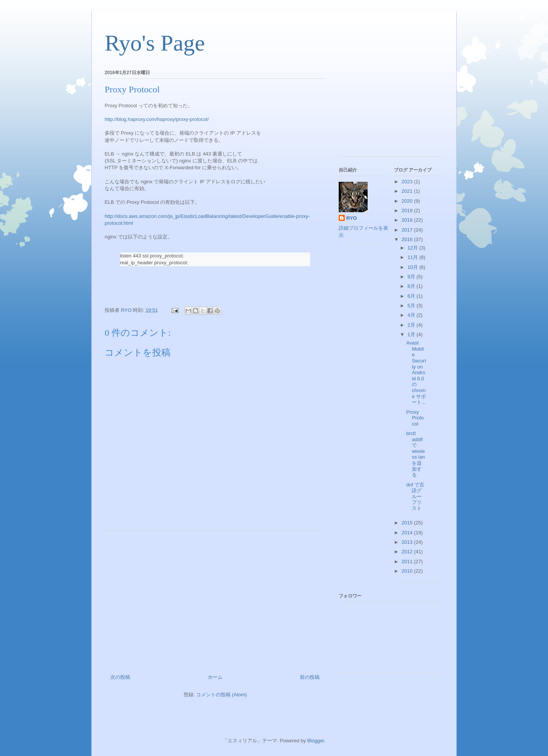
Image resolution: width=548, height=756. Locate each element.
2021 (408, 191)
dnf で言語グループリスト (415, 496)
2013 (408, 542)
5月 (412, 306)
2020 (408, 201)
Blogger (315, 741)
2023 (408, 182)
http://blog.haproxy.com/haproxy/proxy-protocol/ (157, 119)
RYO (352, 218)
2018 (408, 220)
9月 (412, 277)
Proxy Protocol (415, 418)
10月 (413, 267)
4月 (412, 315)
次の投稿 (120, 677)
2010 (408, 571)
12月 (413, 248)
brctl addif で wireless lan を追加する (415, 454)
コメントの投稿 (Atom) (221, 695)
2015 (408, 523)
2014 (408, 533)
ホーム (215, 677)
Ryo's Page (155, 43)
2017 (408, 230)
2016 (408, 239)
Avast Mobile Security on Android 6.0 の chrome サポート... (416, 372)
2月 (412, 325)
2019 (408, 210)
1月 (412, 334)
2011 (408, 561)
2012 (408, 552)
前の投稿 (310, 677)
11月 (413, 257)
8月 (412, 286)
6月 (412, 296)
